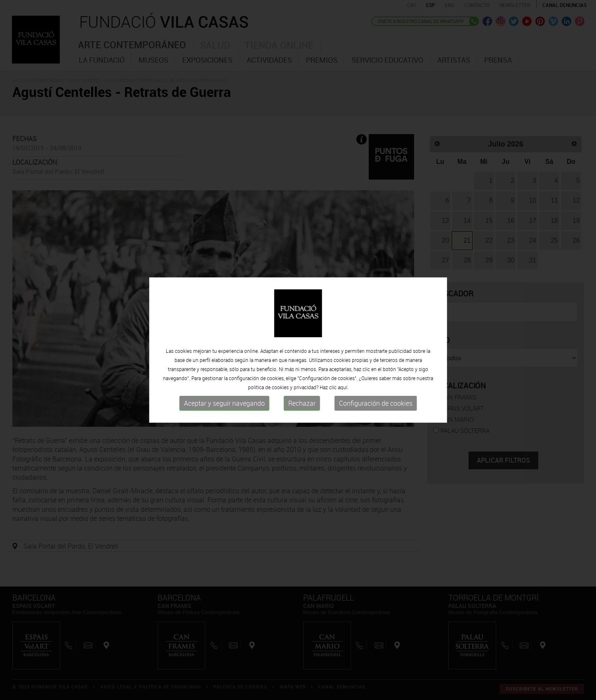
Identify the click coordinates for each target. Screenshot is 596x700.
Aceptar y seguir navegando (224, 403)
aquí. (343, 387)
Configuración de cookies (376, 403)
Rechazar (302, 403)
